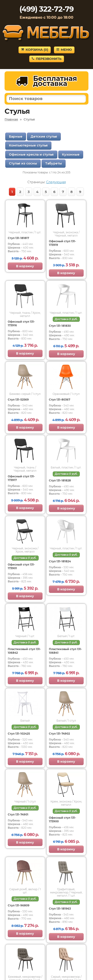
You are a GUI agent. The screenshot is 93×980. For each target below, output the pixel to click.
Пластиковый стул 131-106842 (24, 651)
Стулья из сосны (23, 163)
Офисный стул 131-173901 (21, 566)
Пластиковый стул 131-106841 (65, 651)
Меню (64, 50)
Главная (11, 119)
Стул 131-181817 (18, 238)
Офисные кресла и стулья (31, 154)
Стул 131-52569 (18, 400)
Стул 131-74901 (18, 814)
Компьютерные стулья (28, 145)
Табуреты (54, 163)
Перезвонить (47, 59)
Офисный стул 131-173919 (62, 243)
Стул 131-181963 (60, 909)
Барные (16, 136)
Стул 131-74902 (59, 734)
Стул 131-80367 (60, 400)
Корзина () (35, 50)
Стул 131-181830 (60, 326)
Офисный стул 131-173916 (21, 323)
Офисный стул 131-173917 (21, 478)
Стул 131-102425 (19, 734)
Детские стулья (44, 136)
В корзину (25, 266)
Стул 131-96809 (19, 905)
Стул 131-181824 (60, 561)
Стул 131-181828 (60, 480)
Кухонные (71, 154)
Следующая (56, 182)
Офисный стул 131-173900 (62, 819)
